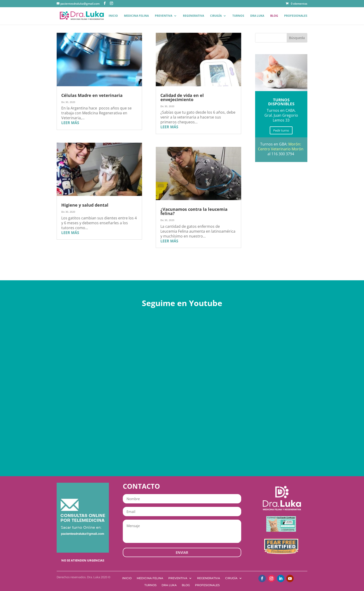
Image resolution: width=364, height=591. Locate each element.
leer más (70, 123)
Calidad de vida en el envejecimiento (182, 97)
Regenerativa (193, 16)
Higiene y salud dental (85, 205)
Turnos (238, 16)
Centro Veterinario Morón (281, 149)
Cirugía (216, 16)
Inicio (113, 16)
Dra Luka (257, 16)
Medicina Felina (136, 16)
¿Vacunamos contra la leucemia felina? (194, 211)
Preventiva (164, 16)
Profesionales (296, 16)
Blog (274, 16)
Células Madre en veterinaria (92, 95)
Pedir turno (281, 130)
